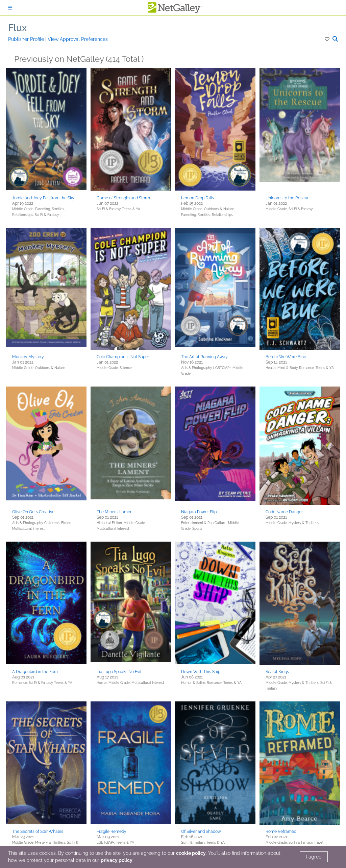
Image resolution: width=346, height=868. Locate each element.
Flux (17, 28)
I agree (314, 857)
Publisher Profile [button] (27, 39)
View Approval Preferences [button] (78, 39)
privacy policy (117, 860)
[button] (328, 39)
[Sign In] (10, 8)
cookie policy (191, 853)
